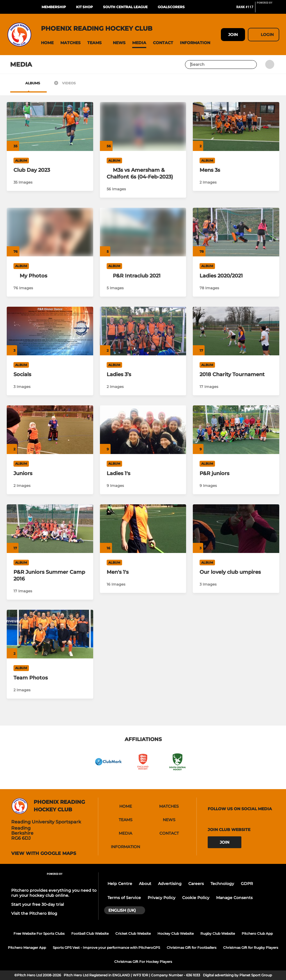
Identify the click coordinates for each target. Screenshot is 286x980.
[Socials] (50, 331)
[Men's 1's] (143, 529)
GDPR (247, 884)
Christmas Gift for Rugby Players (251, 948)
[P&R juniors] (236, 430)
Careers (196, 884)
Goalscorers (171, 7)
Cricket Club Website (133, 933)
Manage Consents (234, 898)
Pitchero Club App (257, 933)
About (145, 884)
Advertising (170, 884)
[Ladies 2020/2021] (236, 232)
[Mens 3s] (236, 126)
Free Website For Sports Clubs (39, 933)
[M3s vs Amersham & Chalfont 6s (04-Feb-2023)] (143, 173)
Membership (54, 7)
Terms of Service (124, 898)
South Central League (125, 7)
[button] (47, 43)
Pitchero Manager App (27, 948)
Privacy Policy (162, 898)
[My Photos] (50, 276)
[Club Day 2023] (50, 126)
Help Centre (120, 884)
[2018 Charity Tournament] (236, 331)
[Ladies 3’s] (143, 331)
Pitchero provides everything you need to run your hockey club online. (54, 893)
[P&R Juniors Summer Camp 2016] (50, 529)
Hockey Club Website (176, 933)
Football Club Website (90, 933)
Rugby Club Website (218, 933)
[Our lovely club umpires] (236, 529)
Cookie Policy (196, 898)
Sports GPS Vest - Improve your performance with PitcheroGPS (106, 948)
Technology (222, 884)
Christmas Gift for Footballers (192, 948)
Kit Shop (84, 7)
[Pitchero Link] (268, 9)
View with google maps (44, 853)
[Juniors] (50, 430)
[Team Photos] (50, 634)
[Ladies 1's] (143, 430)
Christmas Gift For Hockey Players (143, 962)
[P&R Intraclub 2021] (143, 276)
